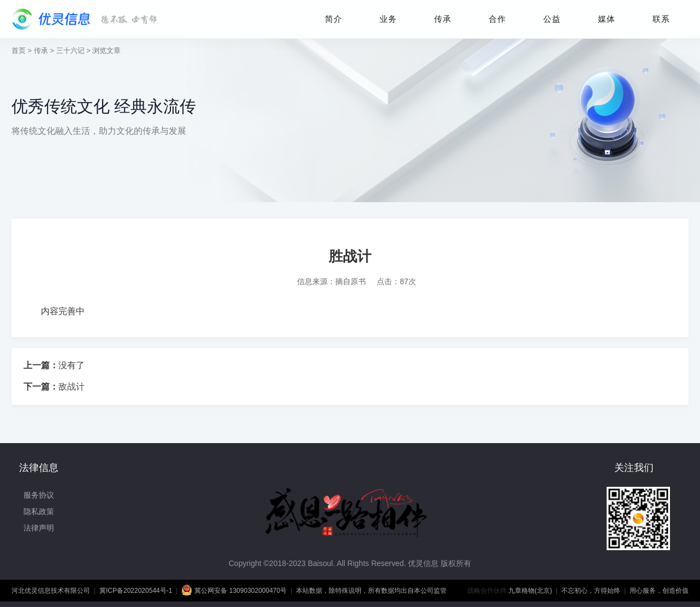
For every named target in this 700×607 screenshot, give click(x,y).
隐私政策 (39, 511)
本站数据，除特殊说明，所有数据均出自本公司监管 (371, 591)
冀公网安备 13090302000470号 (234, 590)
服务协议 (39, 495)
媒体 (607, 19)
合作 (497, 19)
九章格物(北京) (530, 591)
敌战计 (72, 387)
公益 (552, 19)
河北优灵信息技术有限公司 (51, 591)
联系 (661, 19)
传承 (443, 19)
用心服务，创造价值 (659, 591)
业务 (388, 19)
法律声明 (39, 528)
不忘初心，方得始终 (591, 591)
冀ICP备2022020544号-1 (136, 591)
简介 (334, 19)
